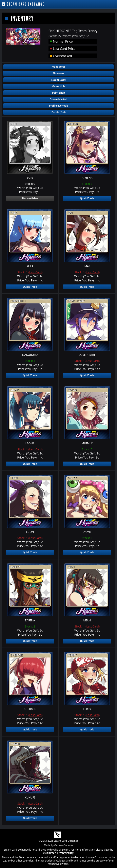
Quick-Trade (87, 198)
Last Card (35, 272)
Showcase (58, 73)
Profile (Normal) (58, 106)
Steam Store (58, 80)
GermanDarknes (64, 845)
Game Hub (59, 86)
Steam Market (58, 99)
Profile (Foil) (59, 112)
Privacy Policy (65, 853)
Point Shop (58, 93)
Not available (30, 198)
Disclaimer (49, 853)
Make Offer (59, 67)
